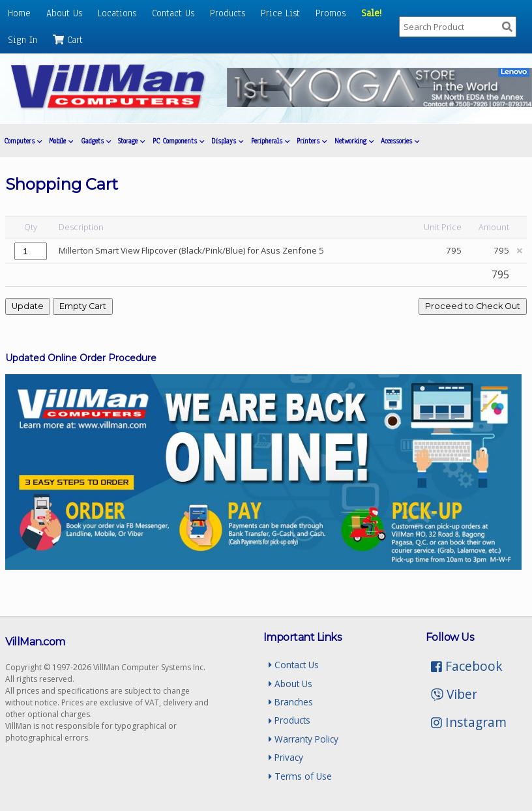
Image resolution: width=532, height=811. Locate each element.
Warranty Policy (303, 739)
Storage (131, 141)
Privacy (286, 757)
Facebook (467, 666)
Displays (227, 141)
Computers (23, 141)
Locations (117, 13)
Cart (68, 40)
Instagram (469, 722)
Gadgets (96, 141)
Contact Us (173, 13)
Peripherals (270, 141)
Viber (454, 694)
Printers (312, 141)
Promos (331, 13)
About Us (64, 13)
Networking (354, 141)
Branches (291, 702)
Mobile (61, 141)
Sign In (22, 40)
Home (19, 13)
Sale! (371, 13)
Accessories (400, 141)
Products (228, 13)
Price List (280, 13)
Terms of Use (300, 776)
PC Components (178, 141)
